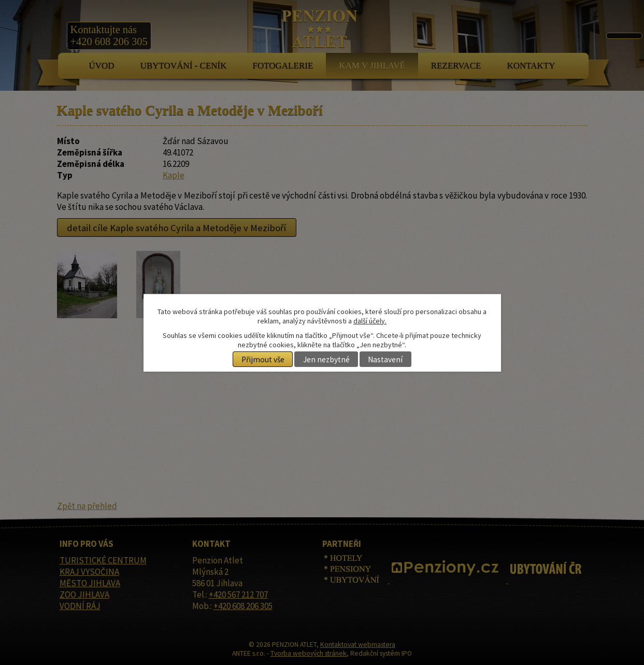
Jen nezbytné (326, 359)
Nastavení (385, 359)
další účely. (370, 321)
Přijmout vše (263, 359)
